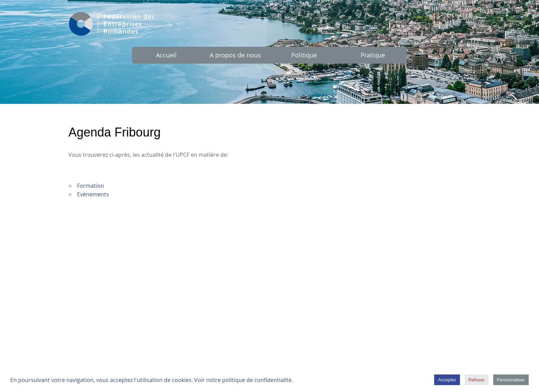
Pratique (373, 55)
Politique (304, 55)
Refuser (477, 380)
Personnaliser (511, 380)
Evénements (93, 194)
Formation (91, 186)
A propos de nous (235, 55)
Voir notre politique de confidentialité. (244, 380)
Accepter (447, 380)
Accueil (166, 55)
